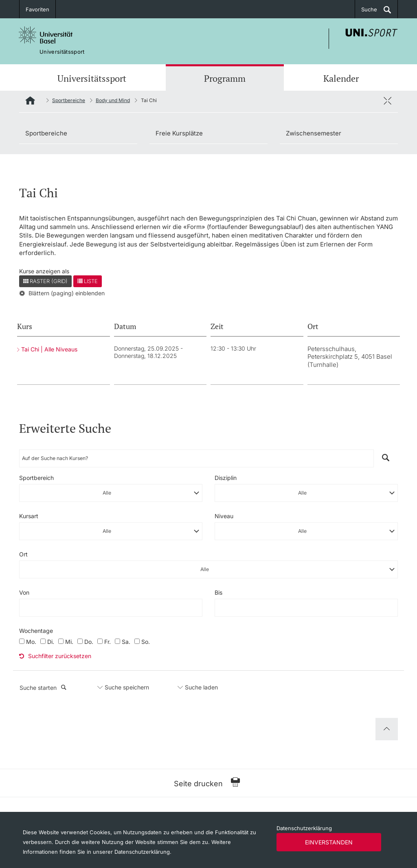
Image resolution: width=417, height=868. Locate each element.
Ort (23, 554)
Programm (225, 78)
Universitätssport (92, 78)
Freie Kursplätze (179, 133)
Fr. (108, 642)
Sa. (126, 642)
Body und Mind (113, 100)
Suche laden (201, 687)
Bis (218, 592)
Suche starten (43, 688)
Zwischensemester (314, 133)
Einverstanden (329, 842)
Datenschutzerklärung (304, 828)
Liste (88, 281)
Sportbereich (36, 478)
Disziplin (226, 478)
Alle (107, 493)
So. (146, 642)
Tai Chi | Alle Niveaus (49, 349)
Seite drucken (207, 783)
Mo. (31, 642)
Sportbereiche (69, 100)
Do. (89, 642)
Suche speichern (127, 687)
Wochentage (36, 631)
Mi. (69, 642)
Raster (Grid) (45, 281)
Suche (369, 9)
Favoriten (37, 9)
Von (24, 592)
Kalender (341, 78)
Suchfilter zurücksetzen (55, 656)
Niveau (224, 516)
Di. (51, 642)
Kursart (29, 516)
